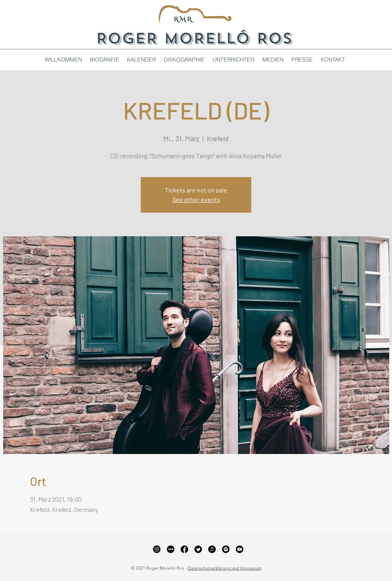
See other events (196, 199)
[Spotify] (226, 549)
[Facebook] (184, 549)
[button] (184, 60)
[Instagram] (157, 549)
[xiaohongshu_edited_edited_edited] (171, 549)
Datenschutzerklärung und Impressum (225, 568)
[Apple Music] (212, 549)
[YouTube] (240, 549)
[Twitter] (198, 549)
